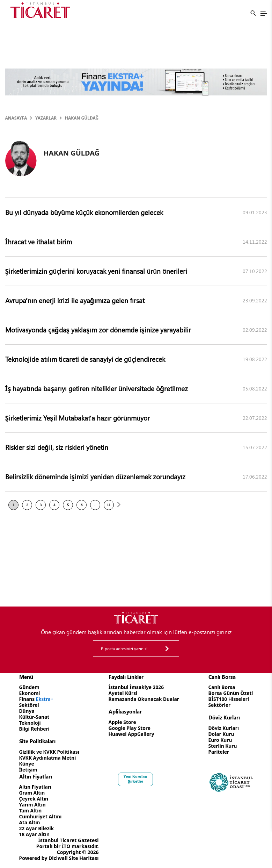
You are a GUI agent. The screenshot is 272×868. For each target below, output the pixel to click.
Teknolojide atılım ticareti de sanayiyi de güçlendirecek (85, 359)
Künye (27, 764)
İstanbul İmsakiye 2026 (136, 687)
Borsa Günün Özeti (230, 693)
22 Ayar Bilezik (37, 828)
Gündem (30, 687)
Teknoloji (30, 723)
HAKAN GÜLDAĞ (82, 118)
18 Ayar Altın (35, 834)
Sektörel (29, 705)
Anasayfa (16, 118)
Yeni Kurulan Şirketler (136, 779)
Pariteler (218, 752)
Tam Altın (31, 810)
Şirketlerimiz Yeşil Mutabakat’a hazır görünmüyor (78, 418)
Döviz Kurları (223, 728)
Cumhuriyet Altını (41, 816)
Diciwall (58, 858)
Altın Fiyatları (36, 787)
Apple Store (122, 722)
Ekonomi (30, 693)
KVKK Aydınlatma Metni (48, 758)
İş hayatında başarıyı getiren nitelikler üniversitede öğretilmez (97, 388)
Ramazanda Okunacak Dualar (144, 699)
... (95, 505)
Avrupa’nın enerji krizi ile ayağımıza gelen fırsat (75, 300)
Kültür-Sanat (35, 717)
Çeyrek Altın (34, 799)
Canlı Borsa (221, 687)
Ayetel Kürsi (123, 693)
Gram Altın (32, 793)
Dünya (27, 711)
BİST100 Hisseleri (228, 699)
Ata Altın (30, 822)
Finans (37, 699)
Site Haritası (84, 858)
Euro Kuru (219, 740)
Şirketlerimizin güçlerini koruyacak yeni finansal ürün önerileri (96, 271)
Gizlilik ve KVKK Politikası (50, 752)
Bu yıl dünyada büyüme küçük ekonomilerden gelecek (84, 212)
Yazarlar (46, 118)
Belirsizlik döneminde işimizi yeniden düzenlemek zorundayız (95, 476)
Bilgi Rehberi (35, 729)
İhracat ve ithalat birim (39, 242)
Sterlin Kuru (222, 746)
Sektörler (219, 705)
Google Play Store (129, 728)
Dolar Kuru (220, 734)
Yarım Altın (33, 805)
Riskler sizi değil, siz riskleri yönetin (57, 447)
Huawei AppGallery (131, 734)
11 (109, 505)
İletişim (28, 770)
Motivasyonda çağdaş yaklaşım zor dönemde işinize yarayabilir (98, 330)
